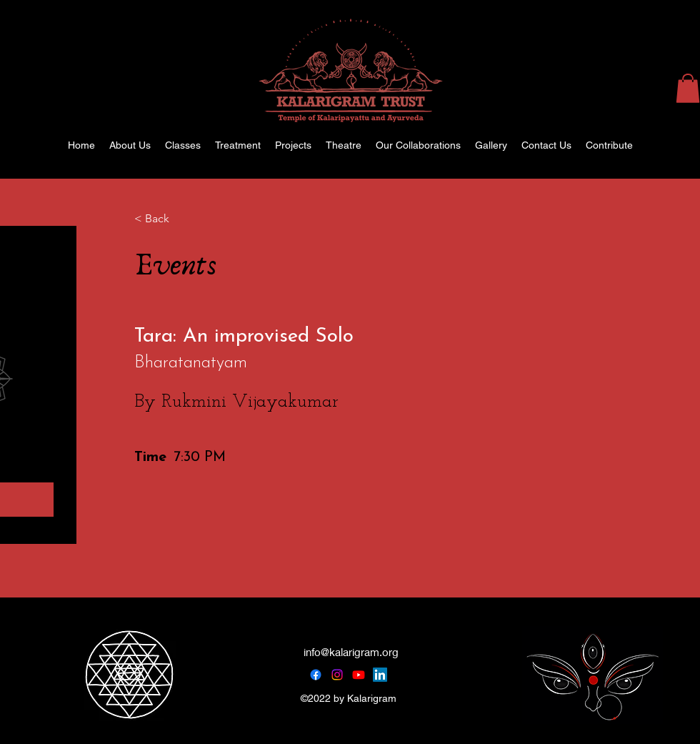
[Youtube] (359, 675)
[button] (688, 88)
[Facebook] (316, 675)
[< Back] (174, 219)
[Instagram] (337, 675)
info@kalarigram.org (351, 652)
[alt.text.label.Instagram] (679, 145)
